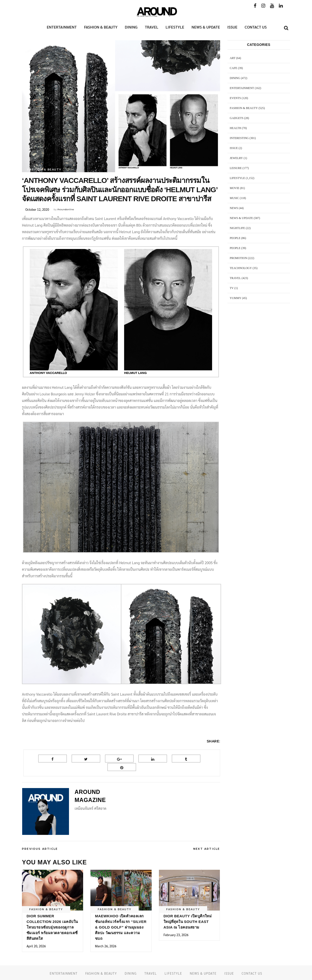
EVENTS (235, 98)
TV (232, 288)
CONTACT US (252, 973)
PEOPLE (235, 238)
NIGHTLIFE (238, 228)
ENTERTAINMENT (242, 88)
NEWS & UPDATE (241, 218)
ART (233, 58)
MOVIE (235, 188)
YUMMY (236, 298)
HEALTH (236, 128)
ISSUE (234, 148)
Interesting (239, 138)
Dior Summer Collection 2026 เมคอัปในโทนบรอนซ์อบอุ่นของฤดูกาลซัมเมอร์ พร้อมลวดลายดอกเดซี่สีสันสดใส (52, 927)
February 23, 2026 (176, 935)
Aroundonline (66, 209)
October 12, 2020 (37, 209)
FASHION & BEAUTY (44, 170)
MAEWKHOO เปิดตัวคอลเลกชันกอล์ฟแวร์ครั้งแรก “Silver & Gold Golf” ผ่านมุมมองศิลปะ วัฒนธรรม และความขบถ (121, 927)
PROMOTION (239, 258)
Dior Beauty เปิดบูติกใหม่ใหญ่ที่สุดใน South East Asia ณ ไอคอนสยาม (188, 922)
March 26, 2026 (106, 946)
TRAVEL (235, 278)
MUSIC (234, 198)
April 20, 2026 (36, 946)
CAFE (234, 68)
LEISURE (236, 168)
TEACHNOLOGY (241, 268)
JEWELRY (236, 158)
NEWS (234, 208)
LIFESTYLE (238, 178)
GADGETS (237, 118)
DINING (235, 78)
